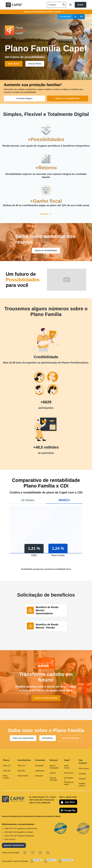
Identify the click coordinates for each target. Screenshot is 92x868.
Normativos (48, 738)
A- (76, 17)
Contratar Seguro (24, 98)
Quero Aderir (14, 64)
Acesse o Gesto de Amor (46, 698)
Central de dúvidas (70, 738)
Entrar (80, 5)
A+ (82, 17)
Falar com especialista (23, 738)
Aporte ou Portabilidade (46, 250)
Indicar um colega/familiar (68, 98)
